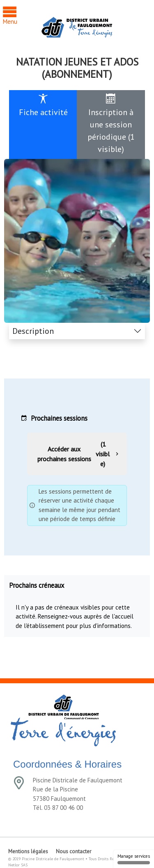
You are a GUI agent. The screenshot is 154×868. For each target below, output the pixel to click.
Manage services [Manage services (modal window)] (134, 859)
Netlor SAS (18, 865)
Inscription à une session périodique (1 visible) (111, 124)
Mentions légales (28, 851)
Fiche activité (43, 105)
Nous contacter (74, 851)
